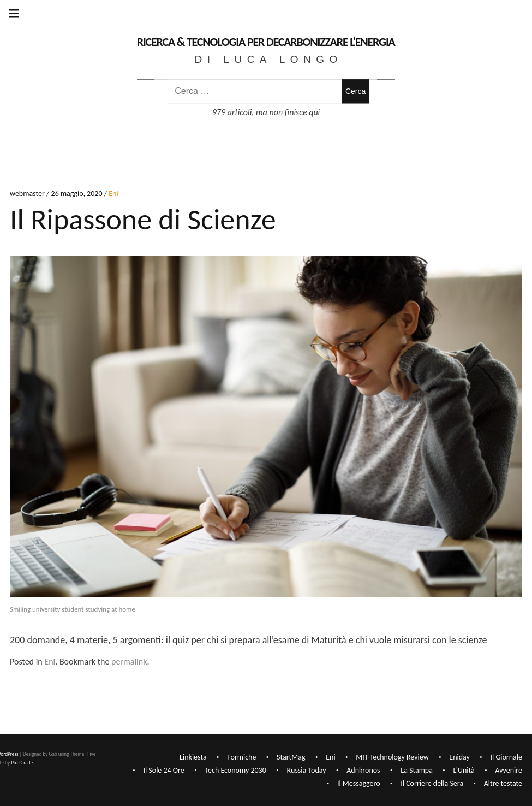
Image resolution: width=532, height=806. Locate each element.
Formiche (241, 757)
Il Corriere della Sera (432, 783)
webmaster (28, 194)
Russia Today (306, 770)
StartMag (291, 757)
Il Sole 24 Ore (163, 770)
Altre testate (503, 783)
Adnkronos (363, 770)
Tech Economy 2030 (235, 770)
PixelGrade (22, 763)
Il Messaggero (359, 783)
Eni (113, 194)
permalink (129, 662)
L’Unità (464, 770)
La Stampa (417, 770)
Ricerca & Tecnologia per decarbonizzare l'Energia (266, 42)
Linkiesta (193, 757)
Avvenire (509, 770)
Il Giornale (506, 757)
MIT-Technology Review (392, 757)
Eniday (459, 757)
